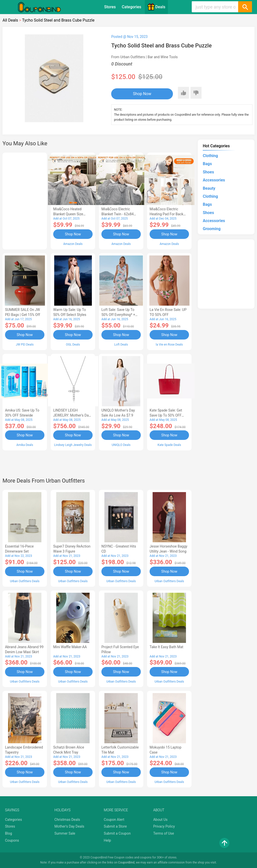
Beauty (209, 188)
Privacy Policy (164, 826)
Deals (156, 7)
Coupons (12, 840)
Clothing (210, 156)
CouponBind (126, 862)
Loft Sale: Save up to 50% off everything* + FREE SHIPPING (118, 315)
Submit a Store (115, 826)
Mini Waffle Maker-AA (70, 647)
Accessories (214, 180)
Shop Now (142, 94)
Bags (207, 164)
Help (108, 840)
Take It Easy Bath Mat (166, 647)
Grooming (212, 229)
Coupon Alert (114, 820)
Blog (9, 833)
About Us (160, 820)
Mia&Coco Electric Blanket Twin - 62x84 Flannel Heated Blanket (119, 214)
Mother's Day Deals (69, 826)
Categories (132, 7)
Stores (110, 7)
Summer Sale (65, 833)
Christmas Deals (67, 820)
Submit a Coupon (117, 833)
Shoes (208, 172)
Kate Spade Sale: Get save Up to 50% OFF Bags (166, 415)
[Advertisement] (25, 200)
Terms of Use (164, 833)
